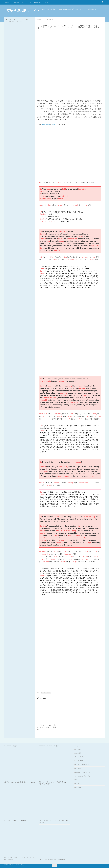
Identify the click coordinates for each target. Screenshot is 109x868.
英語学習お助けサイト (23, 10)
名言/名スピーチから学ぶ (82, 764)
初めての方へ (11, 19)
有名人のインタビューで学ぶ (46, 19)
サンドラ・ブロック (46, 692)
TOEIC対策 (28, 2)
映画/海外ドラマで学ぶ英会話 (83, 772)
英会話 (7, 2)
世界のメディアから (81, 757)
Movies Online (46, 124)
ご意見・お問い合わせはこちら (16, 21)
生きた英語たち (17, 2)
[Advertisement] (70, 141)
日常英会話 (78, 768)
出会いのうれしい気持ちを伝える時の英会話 (52, 859)
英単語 (77, 783)
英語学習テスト (38, 2)
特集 (47, 2)
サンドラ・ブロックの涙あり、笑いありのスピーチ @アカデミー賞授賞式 (47, 727)
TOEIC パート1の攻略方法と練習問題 (15, 820)
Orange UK (55, 124)
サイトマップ (25, 19)
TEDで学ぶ (78, 749)
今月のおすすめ (79, 761)
